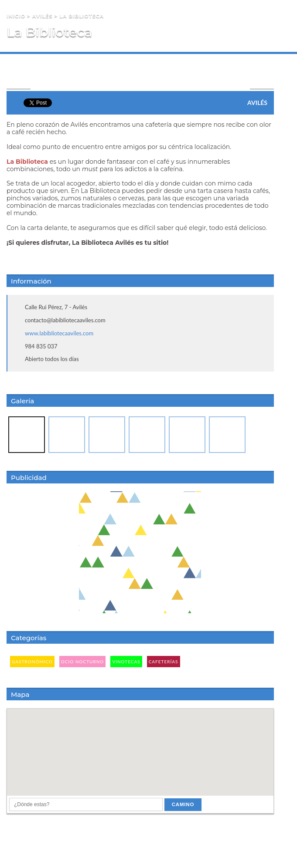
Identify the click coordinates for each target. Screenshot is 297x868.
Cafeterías (164, 662)
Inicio (16, 16)
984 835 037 (41, 346)
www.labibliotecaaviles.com (59, 333)
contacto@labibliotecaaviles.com (65, 320)
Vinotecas (126, 662)
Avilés (43, 16)
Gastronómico (32, 662)
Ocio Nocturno (83, 662)
